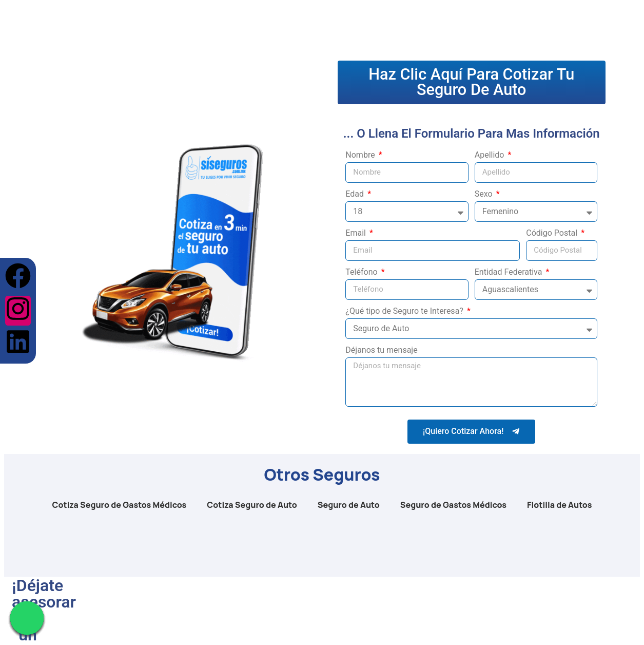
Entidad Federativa (510, 273)
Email (357, 234)
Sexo (485, 195)
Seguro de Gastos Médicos (453, 506)
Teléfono (362, 273)
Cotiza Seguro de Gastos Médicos (120, 506)
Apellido (491, 156)
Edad (356, 195)
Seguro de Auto (349, 506)
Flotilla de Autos (559, 506)
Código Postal (553, 234)
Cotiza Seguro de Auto (252, 506)
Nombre (361, 156)
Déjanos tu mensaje (381, 352)
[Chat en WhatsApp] (27, 618)
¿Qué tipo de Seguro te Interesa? (405, 312)
